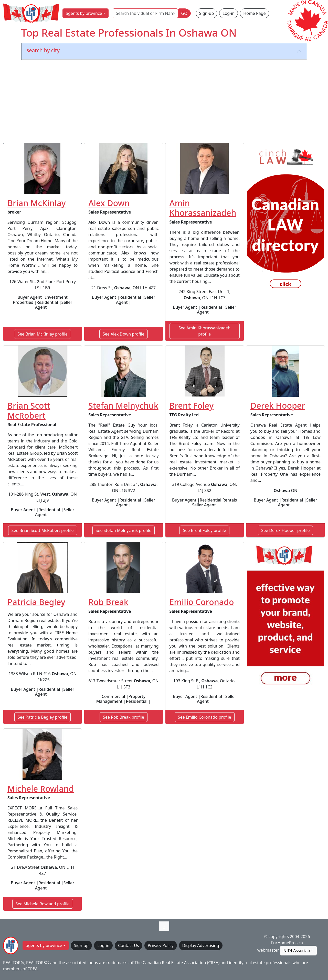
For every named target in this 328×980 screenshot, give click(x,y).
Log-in (229, 13)
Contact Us (128, 945)
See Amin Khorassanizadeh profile (204, 331)
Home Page (254, 13)
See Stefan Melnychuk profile (124, 530)
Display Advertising (201, 945)
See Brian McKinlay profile (42, 334)
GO (184, 13)
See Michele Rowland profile (43, 904)
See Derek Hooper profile (285, 530)
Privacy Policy (161, 945)
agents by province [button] (84, 13)
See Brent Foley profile (204, 530)
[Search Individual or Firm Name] (145, 13)
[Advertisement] (164, 102)
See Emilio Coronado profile (205, 717)
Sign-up (207, 13)
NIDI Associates (298, 951)
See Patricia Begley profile (43, 717)
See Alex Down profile (124, 334)
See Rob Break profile (124, 717)
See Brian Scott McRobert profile (43, 530)
